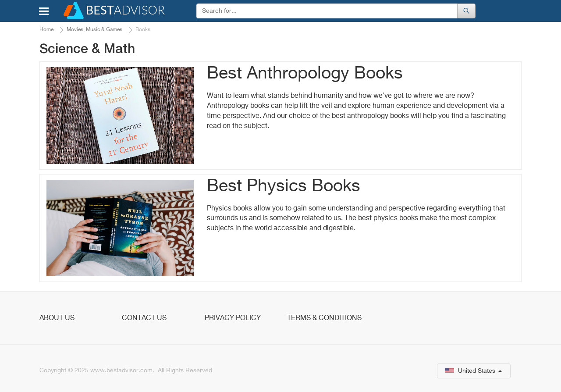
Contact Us (144, 318)
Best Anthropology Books (305, 74)
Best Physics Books (284, 187)
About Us (57, 318)
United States (474, 371)
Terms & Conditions (324, 318)
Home (46, 30)
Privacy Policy (233, 318)
